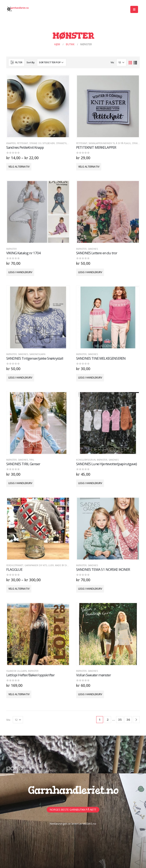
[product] (38, 106)
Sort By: (31, 62)
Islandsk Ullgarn (17, 671)
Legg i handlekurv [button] (20, 272)
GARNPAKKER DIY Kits (36, 565)
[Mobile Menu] (134, 9)
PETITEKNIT (22, 143)
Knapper (11, 143)
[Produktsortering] (52, 62)
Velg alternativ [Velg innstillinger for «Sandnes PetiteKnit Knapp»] (19, 167)
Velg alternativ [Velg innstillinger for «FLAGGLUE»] (19, 589)
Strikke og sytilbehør (42, 143)
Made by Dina (62, 565)
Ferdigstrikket (15, 565)
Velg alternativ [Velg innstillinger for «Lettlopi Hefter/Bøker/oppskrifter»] (19, 694)
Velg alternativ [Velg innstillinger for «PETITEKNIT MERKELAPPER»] (89, 167)
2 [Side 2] (108, 719)
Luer (51, 565)
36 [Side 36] (128, 719)
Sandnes (93, 249)
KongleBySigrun (86, 460)
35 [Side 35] (120, 719)
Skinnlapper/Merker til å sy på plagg (110, 143)
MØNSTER (12, 249)
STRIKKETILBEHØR (65, 143)
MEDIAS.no (89, 824)
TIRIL (32, 460)
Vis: (113, 62)
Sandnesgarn (37, 354)
